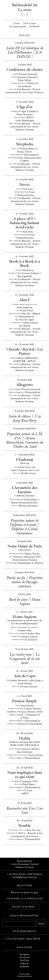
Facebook (25, 957)
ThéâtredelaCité (25, 861)
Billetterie (25, 886)
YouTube (25, 960)
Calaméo (24, 963)
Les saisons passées (18, 26)
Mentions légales (25, 974)
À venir (16, 23)
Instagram (25, 954)
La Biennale (34, 26)
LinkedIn (24, 966)
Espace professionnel (24, 916)
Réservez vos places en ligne (25, 892)
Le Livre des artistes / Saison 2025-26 (22, 939)
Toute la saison (29, 23)
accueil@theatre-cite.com (24, 877)
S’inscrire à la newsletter (24, 907)
